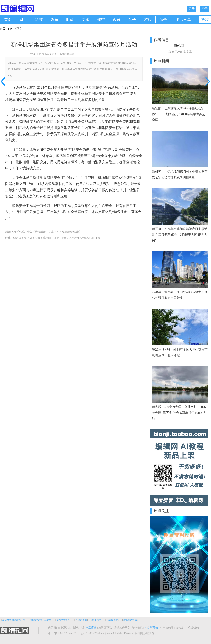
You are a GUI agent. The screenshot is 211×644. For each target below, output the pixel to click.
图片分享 (184, 20)
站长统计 (181, 628)
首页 (8, 20)
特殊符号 (97, 620)
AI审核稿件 (167, 628)
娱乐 (54, 20)
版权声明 (79, 628)
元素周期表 (112, 620)
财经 (23, 20)
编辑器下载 (105, 628)
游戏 (148, 20)
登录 (205, 9)
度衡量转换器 (130, 620)
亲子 (132, 20)
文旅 (86, 20)
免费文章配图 (63, 620)
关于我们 (53, 628)
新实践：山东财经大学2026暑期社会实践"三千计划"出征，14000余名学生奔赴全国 (179, 114)
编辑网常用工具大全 (41, 620)
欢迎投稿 (193, 628)
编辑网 (47, 238)
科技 (39, 20)
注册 (192, 9)
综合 (163, 20)
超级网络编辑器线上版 (14, 620)
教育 (117, 20)
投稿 (205, 20)
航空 (101, 20)
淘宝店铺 (91, 628)
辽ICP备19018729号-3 (61, 633)
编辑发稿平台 (122, 628)
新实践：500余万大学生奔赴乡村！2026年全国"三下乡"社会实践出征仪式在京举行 (179, 413)
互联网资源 (81, 620)
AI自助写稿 (151, 628)
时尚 (70, 20)
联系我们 (66, 628)
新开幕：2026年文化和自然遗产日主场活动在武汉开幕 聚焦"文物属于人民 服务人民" (180, 235)
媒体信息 (137, 628)
